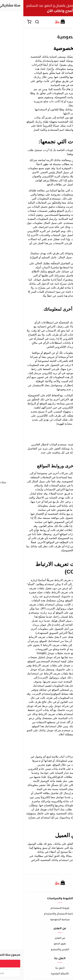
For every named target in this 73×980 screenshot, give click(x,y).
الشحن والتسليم (37, 950)
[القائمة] (67, 22)
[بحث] (14, 22)
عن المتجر (37, 938)
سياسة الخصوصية (37, 920)
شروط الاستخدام (37, 908)
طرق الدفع (37, 944)
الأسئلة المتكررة (36, 974)
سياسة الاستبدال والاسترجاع (37, 914)
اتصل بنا (36, 968)
